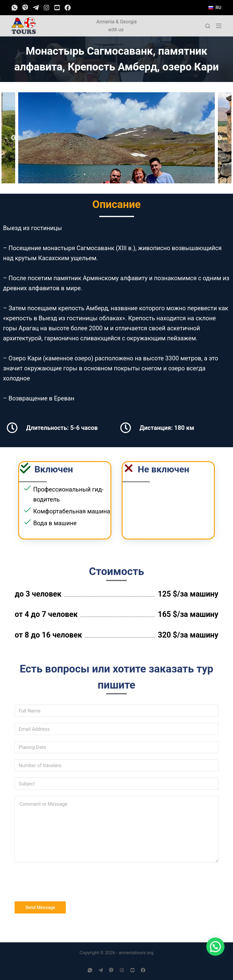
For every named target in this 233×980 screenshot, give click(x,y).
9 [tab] (148, 174)
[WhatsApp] (15, 8)
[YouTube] (57, 8)
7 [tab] (130, 174)
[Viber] (25, 8)
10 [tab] (157, 174)
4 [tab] (103, 174)
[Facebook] (68, 8)
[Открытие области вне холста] (219, 26)
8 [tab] (139, 174)
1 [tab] (76, 174)
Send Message (40, 907)
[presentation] (61, 880)
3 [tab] (94, 174)
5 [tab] (112, 174)
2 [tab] (85, 174)
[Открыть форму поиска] (208, 26)
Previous (14, 138)
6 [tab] (121, 174)
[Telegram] (36, 8)
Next (219, 138)
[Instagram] (46, 8)
